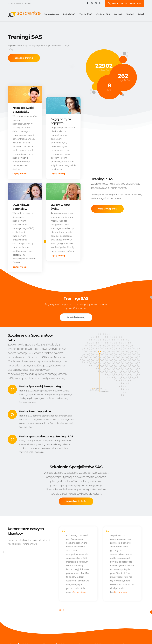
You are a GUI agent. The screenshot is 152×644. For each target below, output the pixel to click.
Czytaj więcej (20, 174)
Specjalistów (123, 80)
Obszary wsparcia (107, 209)
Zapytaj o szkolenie (76, 502)
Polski (141, 14)
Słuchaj (130, 14)
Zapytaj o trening (24, 58)
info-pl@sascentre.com (21, 3)
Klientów (104, 70)
